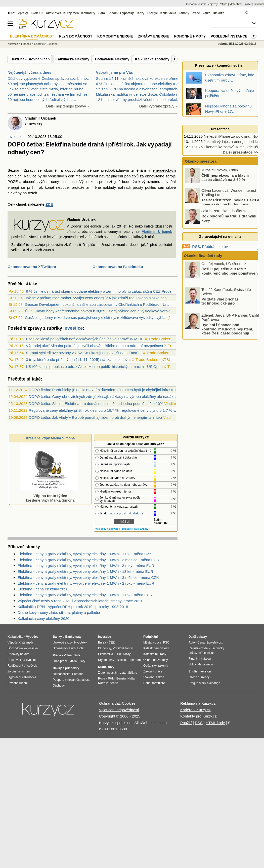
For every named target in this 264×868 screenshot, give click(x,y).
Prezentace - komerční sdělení (220, 65)
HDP (119, 654)
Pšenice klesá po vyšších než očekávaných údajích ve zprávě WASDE (85, 339)
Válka (206, 13)
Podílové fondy (123, 648)
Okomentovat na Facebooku (118, 267)
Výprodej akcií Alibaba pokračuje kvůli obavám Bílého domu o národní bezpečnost (94, 346)
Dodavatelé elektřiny (112, 59)
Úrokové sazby (63, 643)
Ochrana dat (109, 703)
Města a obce (152, 643)
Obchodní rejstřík (195, 4)
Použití (186, 723)
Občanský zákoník (156, 666)
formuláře (159, 683)
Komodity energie (115, 36)
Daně (147, 683)
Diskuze (219, 13)
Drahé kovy (106, 667)
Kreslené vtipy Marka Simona (50, 438)
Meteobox (236, 4)
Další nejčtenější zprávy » (68, 106)
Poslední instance (229, 36)
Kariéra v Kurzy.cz (195, 710)
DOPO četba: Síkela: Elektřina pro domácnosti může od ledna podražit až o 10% (96, 404)
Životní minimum (19, 671)
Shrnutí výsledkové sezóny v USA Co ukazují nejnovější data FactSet (84, 353)
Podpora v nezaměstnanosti (72, 680)
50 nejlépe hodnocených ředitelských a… (42, 100)
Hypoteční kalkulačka (22, 677)
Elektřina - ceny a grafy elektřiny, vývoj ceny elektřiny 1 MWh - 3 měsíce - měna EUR (88, 560)
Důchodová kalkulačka (23, 648)
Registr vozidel (199, 648)
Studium (259, 4)
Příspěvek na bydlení (22, 660)
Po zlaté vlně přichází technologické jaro (221, 301)
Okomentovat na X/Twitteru (32, 267)
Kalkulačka (168, 13)
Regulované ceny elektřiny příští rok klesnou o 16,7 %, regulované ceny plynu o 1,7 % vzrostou (108, 410)
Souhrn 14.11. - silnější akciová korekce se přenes (138, 78)
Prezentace (220, 129)
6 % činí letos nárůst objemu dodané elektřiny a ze (138, 84)
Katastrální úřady (155, 654)
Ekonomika (105, 654)
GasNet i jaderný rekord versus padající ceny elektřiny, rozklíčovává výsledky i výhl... (96, 317)
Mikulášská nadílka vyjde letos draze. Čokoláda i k (138, 94)
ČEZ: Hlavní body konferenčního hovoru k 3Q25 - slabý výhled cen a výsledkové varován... (101, 311)
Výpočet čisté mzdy (20, 643)
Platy (82, 661)
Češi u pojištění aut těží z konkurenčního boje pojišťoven (230, 271)
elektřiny (15, 193)
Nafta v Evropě (108, 683)
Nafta (131, 678)
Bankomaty (73, 637)
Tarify (140, 13)
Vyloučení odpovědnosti (119, 710)
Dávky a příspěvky (66, 668)
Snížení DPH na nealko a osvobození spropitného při (140, 89)
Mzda (73, 661)
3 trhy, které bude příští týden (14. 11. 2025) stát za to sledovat (78, 360)
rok (40, 187)
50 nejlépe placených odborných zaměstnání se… (49, 84)
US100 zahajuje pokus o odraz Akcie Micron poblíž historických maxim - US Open (94, 367)
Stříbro (133, 673)
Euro (72, 648)
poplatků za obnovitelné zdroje (150, 176)
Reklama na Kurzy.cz (198, 703)
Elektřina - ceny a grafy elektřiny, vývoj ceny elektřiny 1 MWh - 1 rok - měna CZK (85, 554)
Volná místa (72, 655)
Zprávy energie (153, 36)
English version (200, 671)
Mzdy (127, 654)
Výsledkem (88, 182)
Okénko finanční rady (203, 256)
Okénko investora (200, 161)
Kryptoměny (106, 660)
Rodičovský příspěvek (22, 666)
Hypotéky (127, 13)
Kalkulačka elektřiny (73, 59)
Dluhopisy (105, 648)
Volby (192, 664)
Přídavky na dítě (18, 654)
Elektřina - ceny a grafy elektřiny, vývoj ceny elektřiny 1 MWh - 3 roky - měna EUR (86, 566)
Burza (102, 643)
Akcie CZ (37, 13)
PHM (111, 678)
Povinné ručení (18, 683)
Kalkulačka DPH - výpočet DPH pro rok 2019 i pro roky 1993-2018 (73, 607)
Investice (15, 137)
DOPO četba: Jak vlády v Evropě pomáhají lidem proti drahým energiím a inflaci (95, 417)
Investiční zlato (116, 673)
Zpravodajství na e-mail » (220, 237)
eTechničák (207, 653)
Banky (57, 637)
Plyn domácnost (76, 36)
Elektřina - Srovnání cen (30, 59)
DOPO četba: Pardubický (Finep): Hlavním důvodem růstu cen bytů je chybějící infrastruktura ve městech (117, 390)
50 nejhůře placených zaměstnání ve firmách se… (49, 94)
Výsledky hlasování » (108, 529)
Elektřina (52, 44)
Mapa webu (205, 664)
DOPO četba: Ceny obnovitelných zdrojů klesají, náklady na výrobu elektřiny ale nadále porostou (109, 397)
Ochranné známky (156, 660)
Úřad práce (60, 661)
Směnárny (60, 648)
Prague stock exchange (204, 683)
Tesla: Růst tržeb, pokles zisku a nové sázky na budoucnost (230, 202)
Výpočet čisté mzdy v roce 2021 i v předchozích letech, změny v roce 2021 (80, 601)
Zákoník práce (153, 671)
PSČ (166, 643)
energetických (164, 170)
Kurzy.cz (13, 44)
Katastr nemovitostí (156, 648)
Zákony (184, 13)
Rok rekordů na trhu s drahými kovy (229, 218)
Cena (201, 643)
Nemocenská (62, 674)
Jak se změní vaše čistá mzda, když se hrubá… (47, 89)
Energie (152, 13)
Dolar (81, 648)
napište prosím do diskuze (126, 513)
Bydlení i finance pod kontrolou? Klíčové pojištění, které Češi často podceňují (227, 329)
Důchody (59, 686)
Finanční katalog (200, 659)
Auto (192, 643)
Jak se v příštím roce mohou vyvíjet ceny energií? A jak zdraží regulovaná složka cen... (97, 298)
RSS (196, 247)
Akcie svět (53, 13)
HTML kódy (215, 723)
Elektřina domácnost (32, 36)
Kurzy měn (71, 13)
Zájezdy (213, 4)
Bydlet (248, 4)
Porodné (78, 674)
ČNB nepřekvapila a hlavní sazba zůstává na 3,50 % (225, 177)
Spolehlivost (215, 643)
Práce (196, 13)
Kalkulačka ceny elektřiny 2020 (43, 618)
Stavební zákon (154, 677)
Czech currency (199, 677)
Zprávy (23, 13)
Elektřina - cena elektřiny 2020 (43, 589)
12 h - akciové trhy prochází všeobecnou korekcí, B (139, 100)
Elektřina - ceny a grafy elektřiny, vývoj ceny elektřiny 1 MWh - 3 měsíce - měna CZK (88, 577)
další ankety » (142, 529)
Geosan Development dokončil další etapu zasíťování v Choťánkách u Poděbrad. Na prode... (102, 304)
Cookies (129, 703)
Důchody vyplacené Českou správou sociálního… (49, 78)
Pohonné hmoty (190, 36)
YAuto (224, 4)
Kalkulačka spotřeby (152, 59)
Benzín (121, 678)
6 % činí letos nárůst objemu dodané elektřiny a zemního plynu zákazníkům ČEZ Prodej (99, 291)
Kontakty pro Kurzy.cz (199, 716)
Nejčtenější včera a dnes (29, 72)
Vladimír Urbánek (157, 232)
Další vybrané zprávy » (158, 106)
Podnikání (150, 637)
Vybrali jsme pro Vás (115, 72)
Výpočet (32, 637)
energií (13, 187)
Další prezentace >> (240, 152)
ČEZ (112, 643)
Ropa (102, 678)
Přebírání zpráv (215, 247)
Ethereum (134, 660)
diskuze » (127, 529)
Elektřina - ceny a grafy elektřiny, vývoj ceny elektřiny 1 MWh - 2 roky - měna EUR (86, 583)
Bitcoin (113, 13)
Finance (26, 44)
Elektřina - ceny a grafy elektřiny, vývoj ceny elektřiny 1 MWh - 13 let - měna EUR (85, 571)
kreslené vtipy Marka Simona (49, 496)
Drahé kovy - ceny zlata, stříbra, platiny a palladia (59, 612)
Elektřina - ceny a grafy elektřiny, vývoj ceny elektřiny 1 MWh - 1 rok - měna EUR (85, 595)
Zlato (101, 13)
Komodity (88, 13)
